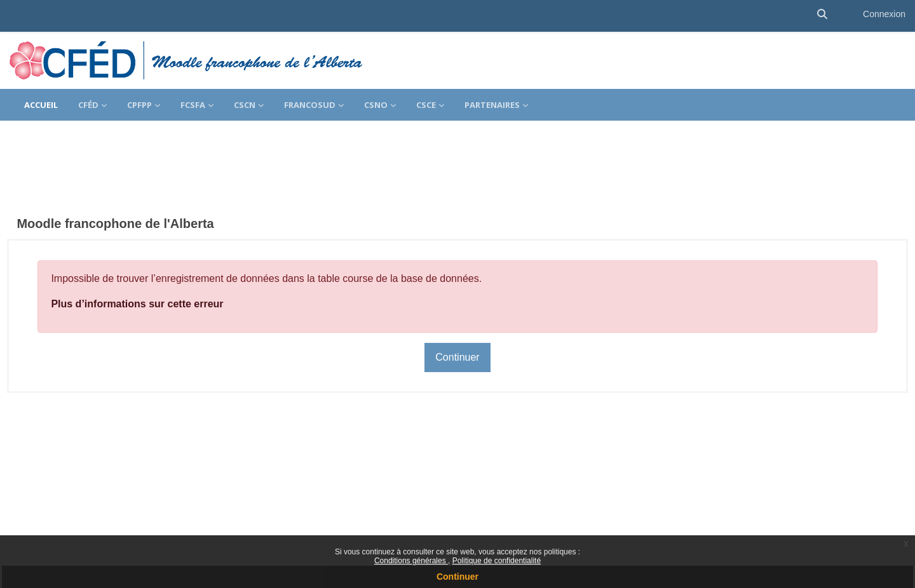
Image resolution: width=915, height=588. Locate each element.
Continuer (457, 577)
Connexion (884, 14)
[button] (822, 14)
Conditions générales (411, 561)
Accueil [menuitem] (41, 105)
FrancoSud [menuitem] (310, 105)
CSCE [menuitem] (426, 105)
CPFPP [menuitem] (139, 105)
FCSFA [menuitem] (193, 105)
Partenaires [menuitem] (492, 105)
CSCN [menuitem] (245, 105)
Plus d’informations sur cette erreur (166, 268)
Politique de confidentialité (497, 561)
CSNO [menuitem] (376, 105)
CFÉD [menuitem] (88, 105)
